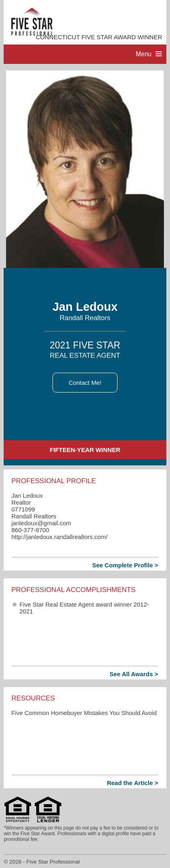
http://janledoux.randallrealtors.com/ (59, 537)
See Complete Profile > (125, 565)
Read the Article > (133, 783)
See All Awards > (134, 674)
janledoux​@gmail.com (41, 523)
